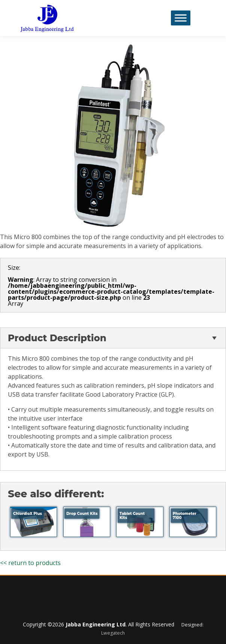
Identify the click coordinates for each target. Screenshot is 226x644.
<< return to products (30, 563)
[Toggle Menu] (181, 18)
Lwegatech (113, 633)
